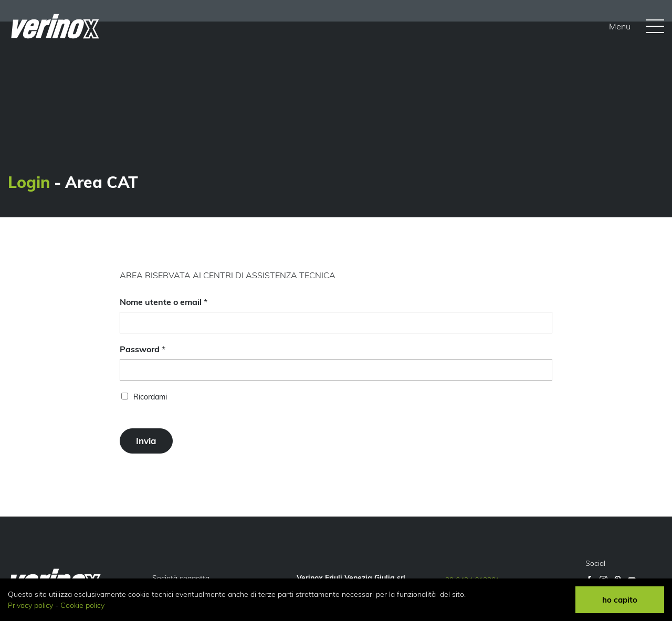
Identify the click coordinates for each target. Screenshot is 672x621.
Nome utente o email (164, 302)
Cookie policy (82, 605)
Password (143, 349)
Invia (146, 441)
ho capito (620, 600)
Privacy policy (30, 605)
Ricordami (150, 397)
